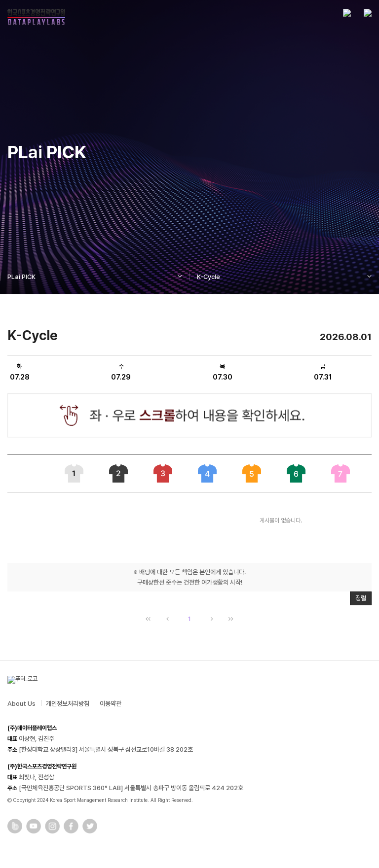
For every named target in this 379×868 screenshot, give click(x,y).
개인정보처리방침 (68, 704)
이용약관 (111, 704)
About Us (21, 704)
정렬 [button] (361, 598)
